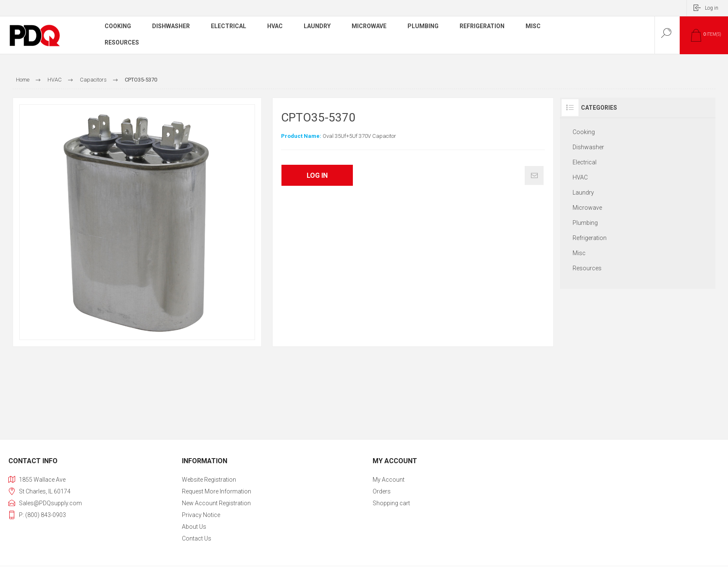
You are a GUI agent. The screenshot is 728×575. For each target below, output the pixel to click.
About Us (194, 527)
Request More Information (217, 491)
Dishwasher (588, 147)
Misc (579, 253)
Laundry (583, 193)
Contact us (197, 538)
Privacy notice (201, 515)
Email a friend (534, 175)
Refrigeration (590, 238)
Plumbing (585, 223)
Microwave (587, 208)
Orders (382, 491)
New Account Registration (216, 503)
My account (389, 480)
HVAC (580, 177)
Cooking (584, 132)
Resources (587, 268)
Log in (712, 8)
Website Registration (209, 480)
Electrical (585, 162)
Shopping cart (391, 503)
